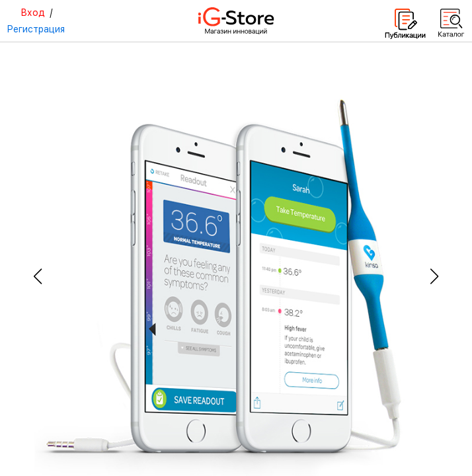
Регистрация (36, 29)
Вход (33, 13)
